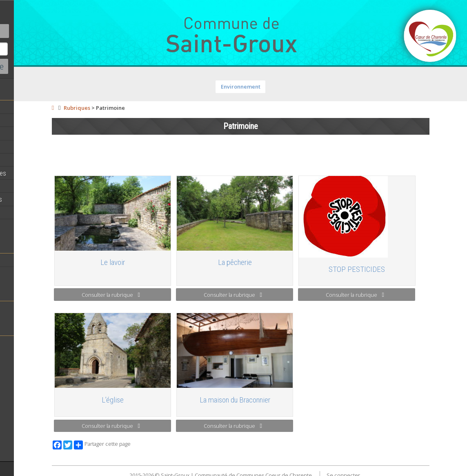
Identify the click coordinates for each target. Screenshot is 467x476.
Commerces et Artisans (38, 225)
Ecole (14, 308)
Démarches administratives (43, 173)
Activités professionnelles (41, 199)
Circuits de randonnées (38, 212)
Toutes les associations (39, 343)
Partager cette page (148, 442)
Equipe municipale (31, 133)
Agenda (17, 120)
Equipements (24, 160)
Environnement (279, 87)
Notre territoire (26, 260)
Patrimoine (21, 273)
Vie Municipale (26, 186)
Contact (45, 31)
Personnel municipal (34, 147)
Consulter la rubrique (154, 295)
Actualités (20, 107)
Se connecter (381, 472)
